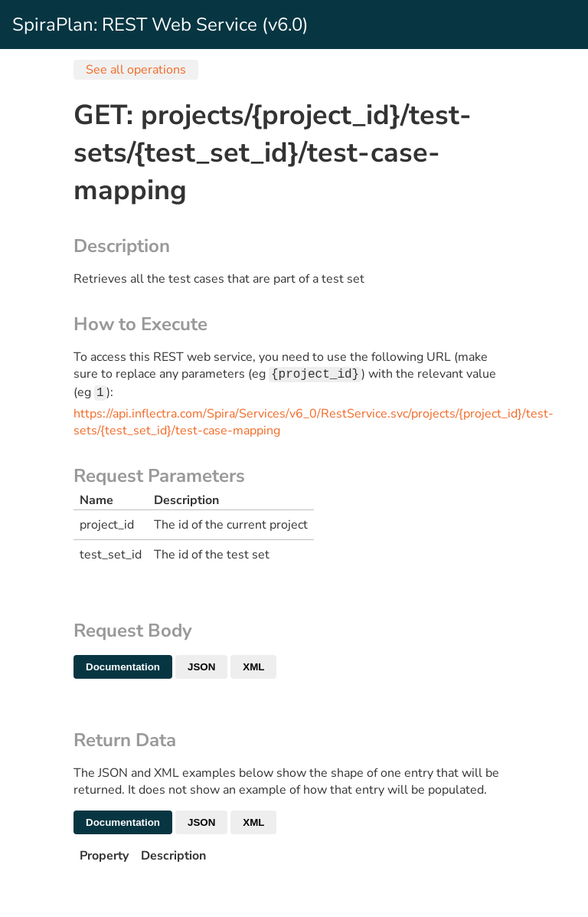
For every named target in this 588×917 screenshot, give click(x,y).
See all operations (136, 70)
